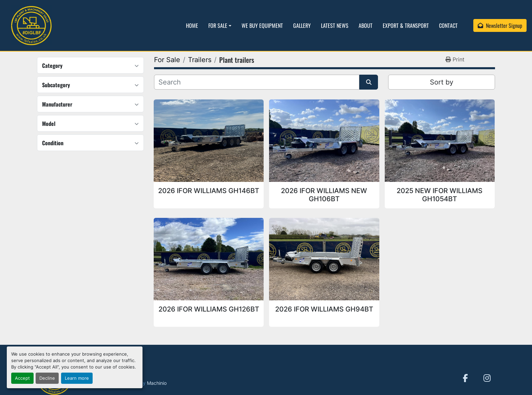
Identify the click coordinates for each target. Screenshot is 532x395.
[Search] (257, 82)
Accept (22, 378)
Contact (448, 25)
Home (192, 25)
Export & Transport (406, 25)
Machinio (157, 383)
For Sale (218, 25)
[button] (220, 25)
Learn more (77, 378)
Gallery (302, 25)
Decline (47, 378)
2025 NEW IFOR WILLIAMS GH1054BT (440, 195)
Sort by (442, 82)
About (366, 25)
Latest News (335, 25)
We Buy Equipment (262, 25)
